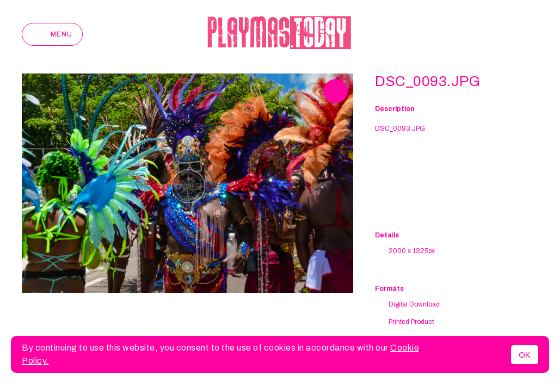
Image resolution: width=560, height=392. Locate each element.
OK (525, 355)
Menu (52, 34)
